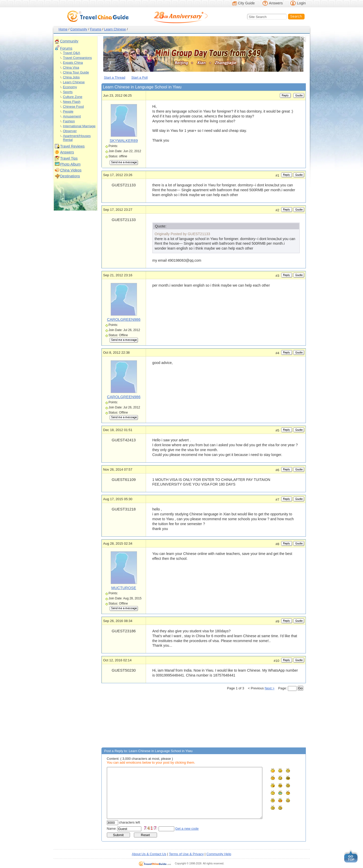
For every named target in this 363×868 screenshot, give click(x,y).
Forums (96, 29)
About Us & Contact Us (149, 854)
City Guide (246, 3)
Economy (70, 87)
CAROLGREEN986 (124, 319)
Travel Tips (69, 158)
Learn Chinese (115, 29)
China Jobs (71, 77)
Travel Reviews (72, 146)
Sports (68, 92)
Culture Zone (73, 97)
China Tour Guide (76, 72)
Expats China (73, 63)
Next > (270, 688)
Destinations (70, 176)
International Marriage (79, 126)
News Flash (72, 102)
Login (301, 3)
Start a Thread (115, 77)
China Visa (71, 67)
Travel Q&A (72, 53)
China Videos (71, 170)
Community (79, 29)
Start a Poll (140, 77)
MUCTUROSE (124, 588)
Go (300, 688)
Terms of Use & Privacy (186, 854)
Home (63, 29)
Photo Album (70, 164)
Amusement (72, 116)
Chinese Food (74, 107)
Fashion (69, 121)
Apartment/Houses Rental (77, 138)
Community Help (219, 854)
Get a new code (187, 829)
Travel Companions (77, 58)
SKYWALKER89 (124, 140)
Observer (70, 131)
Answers (276, 3)
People (68, 111)
